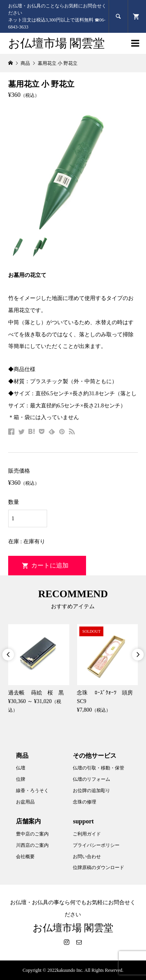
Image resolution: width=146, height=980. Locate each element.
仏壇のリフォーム (91, 779)
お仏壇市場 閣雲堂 (57, 43)
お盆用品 (25, 802)
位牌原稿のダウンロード (99, 868)
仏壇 (21, 768)
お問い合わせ (87, 857)
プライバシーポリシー (96, 845)
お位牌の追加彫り (91, 791)
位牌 (21, 779)
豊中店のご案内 (32, 834)
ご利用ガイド (87, 834)
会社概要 (25, 857)
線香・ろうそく (32, 791)
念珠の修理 (84, 802)
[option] (39, 669)
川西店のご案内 (32, 845)
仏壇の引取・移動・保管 (99, 768)
